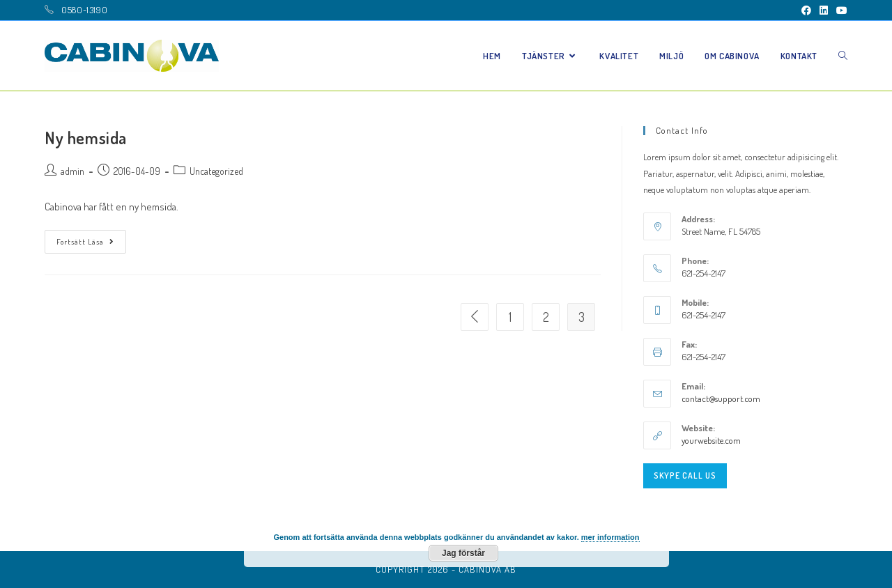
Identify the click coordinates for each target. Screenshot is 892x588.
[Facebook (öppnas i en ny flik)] (806, 10)
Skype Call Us (685, 475)
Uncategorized (216, 171)
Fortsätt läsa (85, 242)
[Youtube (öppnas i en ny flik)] (840, 10)
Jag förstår (463, 553)
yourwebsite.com (711, 440)
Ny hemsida (86, 138)
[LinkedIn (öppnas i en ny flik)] (824, 10)
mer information (610, 537)
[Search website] (843, 56)
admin (72, 171)
